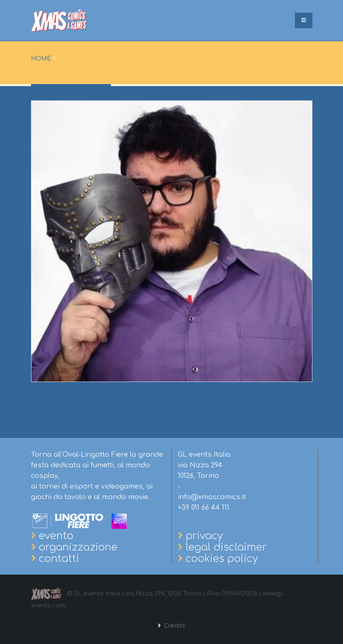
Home (41, 58)
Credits (174, 626)
